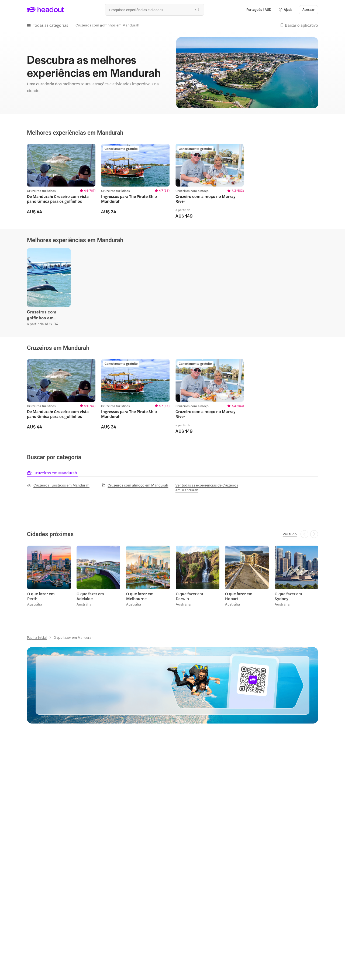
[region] (172, 181)
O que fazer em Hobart (239, 595)
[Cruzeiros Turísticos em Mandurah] (58, 484)
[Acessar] (308, 10)
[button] (285, 10)
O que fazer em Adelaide (90, 595)
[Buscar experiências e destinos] (154, 10)
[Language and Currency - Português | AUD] (259, 10)
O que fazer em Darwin (189, 595)
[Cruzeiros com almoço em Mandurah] (135, 484)
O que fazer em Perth (41, 595)
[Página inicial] (37, 636)
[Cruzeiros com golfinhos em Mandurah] (107, 25)
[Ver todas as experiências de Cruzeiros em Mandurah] (210, 487)
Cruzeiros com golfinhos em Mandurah (42, 314)
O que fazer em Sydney (288, 595)
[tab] (52, 472)
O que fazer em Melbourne (140, 595)
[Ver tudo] (290, 533)
